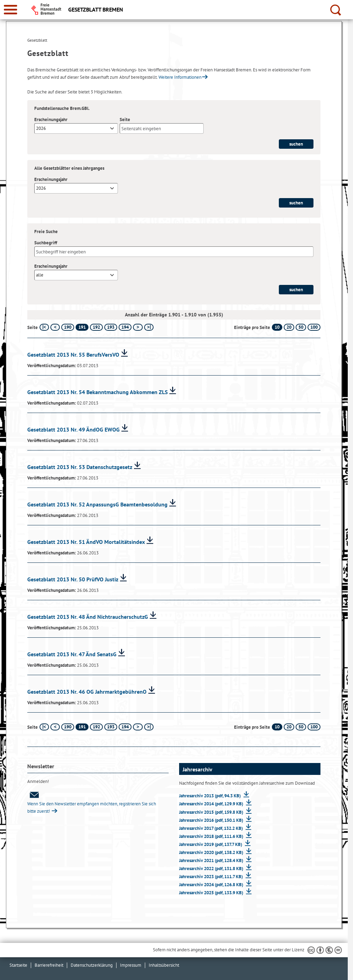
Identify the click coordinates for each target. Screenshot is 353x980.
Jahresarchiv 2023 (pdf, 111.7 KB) (211, 877)
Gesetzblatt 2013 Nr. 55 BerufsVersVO (73, 355)
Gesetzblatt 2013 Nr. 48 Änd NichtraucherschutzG (88, 617)
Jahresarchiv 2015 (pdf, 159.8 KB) (212, 812)
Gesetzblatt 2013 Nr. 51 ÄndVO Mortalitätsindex (86, 542)
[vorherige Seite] (55, 327)
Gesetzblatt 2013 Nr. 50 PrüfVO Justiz (73, 579)
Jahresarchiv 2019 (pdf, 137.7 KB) (211, 844)
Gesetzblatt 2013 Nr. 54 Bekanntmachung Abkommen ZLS (97, 392)
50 (301, 327)
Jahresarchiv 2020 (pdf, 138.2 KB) (212, 852)
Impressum (131, 965)
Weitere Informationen (180, 77)
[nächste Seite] (138, 327)
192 (96, 327)
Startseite (18, 965)
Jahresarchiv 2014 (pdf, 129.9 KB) (212, 804)
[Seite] (161, 128)
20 (289, 327)
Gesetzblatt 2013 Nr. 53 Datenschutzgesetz (80, 467)
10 (277, 327)
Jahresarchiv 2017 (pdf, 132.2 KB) (211, 828)
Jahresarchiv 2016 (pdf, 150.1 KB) (212, 820)
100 (314, 327)
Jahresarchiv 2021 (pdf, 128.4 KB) (212, 860)
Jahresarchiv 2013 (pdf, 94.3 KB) (210, 796)
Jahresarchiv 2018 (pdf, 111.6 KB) (212, 836)
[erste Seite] (44, 327)
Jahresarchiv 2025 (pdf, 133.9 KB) (212, 893)
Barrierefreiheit (49, 965)
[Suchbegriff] (174, 252)
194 (125, 327)
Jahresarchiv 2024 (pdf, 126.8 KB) (212, 885)
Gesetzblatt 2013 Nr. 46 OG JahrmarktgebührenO (87, 692)
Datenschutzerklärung (92, 965)
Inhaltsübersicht (164, 965)
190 (68, 327)
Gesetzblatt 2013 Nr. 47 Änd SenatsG (72, 654)
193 (111, 327)
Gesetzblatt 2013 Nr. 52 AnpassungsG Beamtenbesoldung (97, 504)
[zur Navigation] (10, 10)
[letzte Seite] (149, 327)
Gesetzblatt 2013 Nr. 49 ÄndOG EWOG (73, 429)
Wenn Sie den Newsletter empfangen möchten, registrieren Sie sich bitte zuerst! (92, 803)
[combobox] (76, 128)
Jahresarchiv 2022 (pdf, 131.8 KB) (212, 869)
